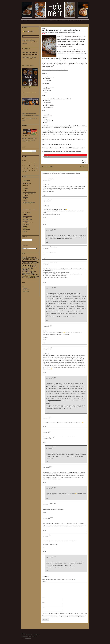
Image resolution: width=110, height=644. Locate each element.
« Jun (23, 172)
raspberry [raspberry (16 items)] (34, 270)
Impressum (24, 633)
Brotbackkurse (43, 21)
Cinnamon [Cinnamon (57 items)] (25, 261)
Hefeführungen (50, 387)
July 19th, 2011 (46, 536)
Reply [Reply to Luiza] (44, 426)
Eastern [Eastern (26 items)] (33, 261)
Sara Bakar (25, 200)
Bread (46, 32)
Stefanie (54, 377)
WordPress (35, 636)
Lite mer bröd (26, 218)
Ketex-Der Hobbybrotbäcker (29, 194)
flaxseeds (51, 32)
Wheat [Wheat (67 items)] (26, 276)
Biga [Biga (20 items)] (35, 257)
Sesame (64, 32)
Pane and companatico (28, 223)
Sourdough (68, 32)
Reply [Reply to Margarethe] (44, 195)
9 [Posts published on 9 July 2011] (34, 165)
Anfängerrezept (58, 239)
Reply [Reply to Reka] (44, 551)
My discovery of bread (27, 219)
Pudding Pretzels (83, 167)
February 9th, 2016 (47, 326)
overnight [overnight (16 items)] (27, 267)
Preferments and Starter (68, 21)
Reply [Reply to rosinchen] (44, 482)
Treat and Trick (52, 503)
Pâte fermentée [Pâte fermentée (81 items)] (28, 269)
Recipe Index (79, 21)
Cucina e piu (25, 182)
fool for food (25, 189)
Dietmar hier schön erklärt (54, 400)
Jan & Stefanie (28, 638)
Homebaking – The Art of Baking (29, 192)
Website (44, 608)
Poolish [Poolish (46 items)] (31, 267)
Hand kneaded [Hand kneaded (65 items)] (31, 262)
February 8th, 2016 (47, 349)
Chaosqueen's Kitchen (27, 216)
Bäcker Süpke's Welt (27, 213)
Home (23, 21)
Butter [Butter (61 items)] (24, 258)
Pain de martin (26, 221)
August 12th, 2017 (47, 201)
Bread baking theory (54, 21)
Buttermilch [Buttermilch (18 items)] (28, 259)
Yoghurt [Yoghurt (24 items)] (26, 278)
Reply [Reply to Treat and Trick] (44, 513)
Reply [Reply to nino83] (44, 343)
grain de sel (25, 190)
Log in (24, 286)
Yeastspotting (58, 151)
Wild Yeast (25, 231)
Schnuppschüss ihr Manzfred (29, 202)
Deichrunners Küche (27, 184)
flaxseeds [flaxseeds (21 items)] (24, 262)
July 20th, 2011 (49, 557)
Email (43, 602)
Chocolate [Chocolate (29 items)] (31, 260)
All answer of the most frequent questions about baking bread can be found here (30, 42)
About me (29, 21)
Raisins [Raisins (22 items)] (31, 270)
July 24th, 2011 (46, 504)
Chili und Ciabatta (26, 180)
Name (44, 597)
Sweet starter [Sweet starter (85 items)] (27, 274)
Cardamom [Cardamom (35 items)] (25, 260)
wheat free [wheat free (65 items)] (32, 276)
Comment (45, 581)
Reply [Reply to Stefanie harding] (44, 258)
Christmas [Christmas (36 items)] (36, 260)
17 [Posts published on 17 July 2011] (37, 167)
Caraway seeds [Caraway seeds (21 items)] (34, 259)
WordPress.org (26, 291)
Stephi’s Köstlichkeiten (27, 204)
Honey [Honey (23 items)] (37, 262)
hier (67, 308)
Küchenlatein (25, 197)
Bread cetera (25, 214)
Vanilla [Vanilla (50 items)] (34, 275)
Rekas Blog (25, 226)
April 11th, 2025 (46, 180)
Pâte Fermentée (46, 84)
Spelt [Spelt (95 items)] (33, 273)
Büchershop (29, 142)
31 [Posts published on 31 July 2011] (37, 170)
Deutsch (84, 162)
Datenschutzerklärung (80, 617)
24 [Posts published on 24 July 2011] (37, 169)
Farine (24, 187)
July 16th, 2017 (46, 248)
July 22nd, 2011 (46, 519)
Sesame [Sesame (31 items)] (34, 271)
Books (35, 21)
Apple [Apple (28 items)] (33, 257)
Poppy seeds (61, 32)
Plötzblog (25, 199)
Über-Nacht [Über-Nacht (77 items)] (32, 277)
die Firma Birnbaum (71, 317)
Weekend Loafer (26, 230)
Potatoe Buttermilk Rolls (47, 167)
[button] (47, 155)
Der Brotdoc (25, 185)
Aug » (26, 172)
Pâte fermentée (56, 32)
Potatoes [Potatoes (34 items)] (27, 268)
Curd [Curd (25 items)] (30, 261)
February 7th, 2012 (47, 468)
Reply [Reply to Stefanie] (47, 242)
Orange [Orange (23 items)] (24, 267)
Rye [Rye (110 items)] (28, 271)
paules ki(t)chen (26, 225)
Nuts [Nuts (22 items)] (34, 263)
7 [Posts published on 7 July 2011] (29, 165)
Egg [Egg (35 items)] (36, 261)
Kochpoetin (25, 195)
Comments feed (26, 290)
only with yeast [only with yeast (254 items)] (29, 265)
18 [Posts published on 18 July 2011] (23, 169)
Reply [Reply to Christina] (44, 530)
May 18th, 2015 (46, 418)
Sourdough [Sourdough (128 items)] (27, 273)
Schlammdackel (26, 228)
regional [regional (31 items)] (24, 271)
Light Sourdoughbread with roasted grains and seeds (61, 30)
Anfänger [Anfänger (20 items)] (29, 257)
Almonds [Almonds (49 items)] (25, 257)
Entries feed (25, 288)
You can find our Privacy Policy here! (30, 52)
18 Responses (72, 32)
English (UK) (31, 31)
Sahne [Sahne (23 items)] (31, 271)
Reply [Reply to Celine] (44, 224)
